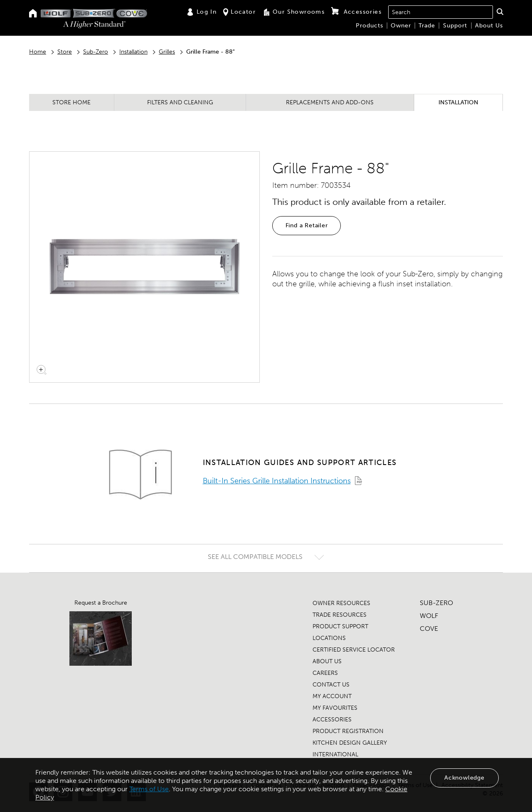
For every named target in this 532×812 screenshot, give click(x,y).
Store (65, 52)
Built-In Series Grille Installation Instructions (277, 481)
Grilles (167, 52)
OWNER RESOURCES (341, 603)
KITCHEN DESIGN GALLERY (350, 743)
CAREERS (325, 673)
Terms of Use (149, 789)
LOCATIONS (329, 638)
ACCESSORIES (332, 720)
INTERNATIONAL (335, 754)
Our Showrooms (293, 12)
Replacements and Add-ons (330, 102)
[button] (500, 12)
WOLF (429, 616)
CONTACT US (331, 685)
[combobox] (441, 12)
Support (455, 26)
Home (38, 52)
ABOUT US (327, 661)
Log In (202, 12)
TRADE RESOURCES (340, 615)
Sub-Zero (96, 52)
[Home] (33, 14)
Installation (133, 52)
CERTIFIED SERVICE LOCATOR (354, 650)
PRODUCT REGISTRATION (348, 731)
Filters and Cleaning (180, 102)
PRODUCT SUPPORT (340, 626)
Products (369, 26)
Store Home (71, 102)
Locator (239, 12)
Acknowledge (464, 778)
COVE (429, 629)
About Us (489, 26)
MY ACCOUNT (332, 696)
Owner (401, 26)
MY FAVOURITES (335, 708)
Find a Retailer (307, 225)
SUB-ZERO (436, 603)
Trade (427, 26)
